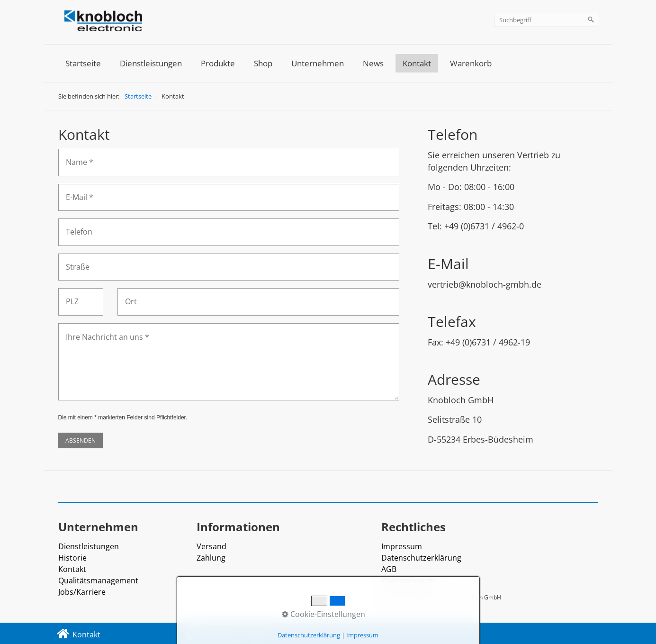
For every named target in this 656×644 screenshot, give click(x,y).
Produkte (218, 63)
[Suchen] (591, 20)
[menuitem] (83, 63)
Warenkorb (471, 63)
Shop (263, 63)
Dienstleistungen (151, 63)
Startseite (83, 63)
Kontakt (417, 63)
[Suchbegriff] (546, 20)
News (373, 63)
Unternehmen (318, 63)
